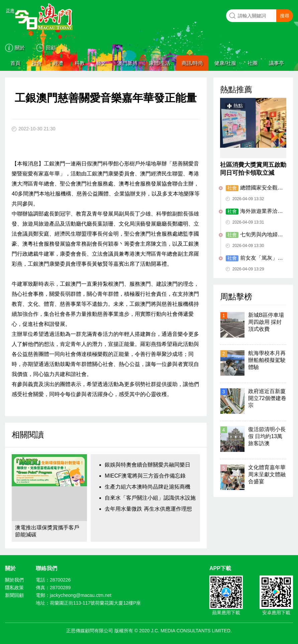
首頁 (15, 63)
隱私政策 (14, 588)
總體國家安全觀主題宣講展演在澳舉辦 (254, 188)
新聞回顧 (14, 595)
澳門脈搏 (127, 63)
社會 (37, 63)
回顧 (51, 48)
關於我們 (14, 580)
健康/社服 (225, 63)
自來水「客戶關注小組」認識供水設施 (150, 498)
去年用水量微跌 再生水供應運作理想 (148, 509)
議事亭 (276, 63)
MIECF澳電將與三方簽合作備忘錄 (145, 476)
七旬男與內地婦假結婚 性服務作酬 (254, 235)
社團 (253, 63)
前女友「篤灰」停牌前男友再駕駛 (254, 258)
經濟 (58, 63)
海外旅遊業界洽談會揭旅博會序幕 (254, 212)
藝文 (101, 63)
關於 (20, 48)
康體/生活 (160, 63)
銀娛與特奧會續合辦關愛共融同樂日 (147, 465)
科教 (80, 63)
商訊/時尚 (192, 63)
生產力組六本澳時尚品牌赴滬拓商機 (147, 487)
